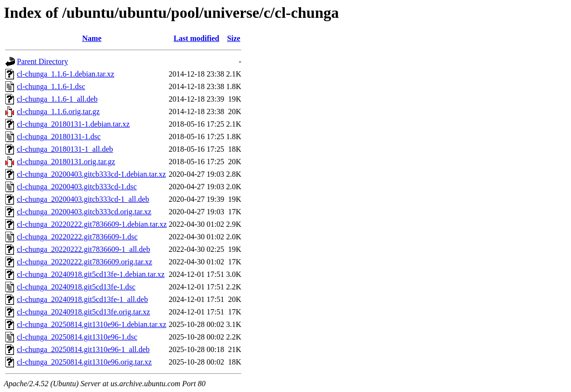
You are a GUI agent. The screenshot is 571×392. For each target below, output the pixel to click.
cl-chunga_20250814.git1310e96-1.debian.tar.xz (92, 324)
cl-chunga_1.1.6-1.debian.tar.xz (66, 74)
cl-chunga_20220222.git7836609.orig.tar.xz (85, 262)
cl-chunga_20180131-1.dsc (59, 137)
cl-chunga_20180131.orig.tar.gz (66, 162)
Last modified (196, 38)
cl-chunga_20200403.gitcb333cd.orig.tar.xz (84, 212)
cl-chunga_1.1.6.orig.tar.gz (58, 111)
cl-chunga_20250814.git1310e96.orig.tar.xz (84, 362)
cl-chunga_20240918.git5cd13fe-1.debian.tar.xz (91, 274)
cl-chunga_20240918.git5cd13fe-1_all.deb (82, 299)
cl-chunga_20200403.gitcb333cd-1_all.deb (83, 199)
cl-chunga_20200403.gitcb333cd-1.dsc (77, 187)
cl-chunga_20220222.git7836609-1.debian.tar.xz (92, 224)
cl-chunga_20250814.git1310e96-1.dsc (77, 337)
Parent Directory (42, 61)
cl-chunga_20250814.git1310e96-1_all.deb (83, 349)
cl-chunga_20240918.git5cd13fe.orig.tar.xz (83, 312)
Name (92, 38)
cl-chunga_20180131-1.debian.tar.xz (73, 124)
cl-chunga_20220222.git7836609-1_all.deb (83, 249)
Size (234, 38)
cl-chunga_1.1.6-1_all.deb (57, 99)
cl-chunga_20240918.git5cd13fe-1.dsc (76, 287)
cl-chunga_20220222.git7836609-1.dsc (77, 237)
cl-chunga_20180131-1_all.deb (65, 149)
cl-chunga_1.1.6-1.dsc (51, 86)
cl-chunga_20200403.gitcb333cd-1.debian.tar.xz (91, 174)
